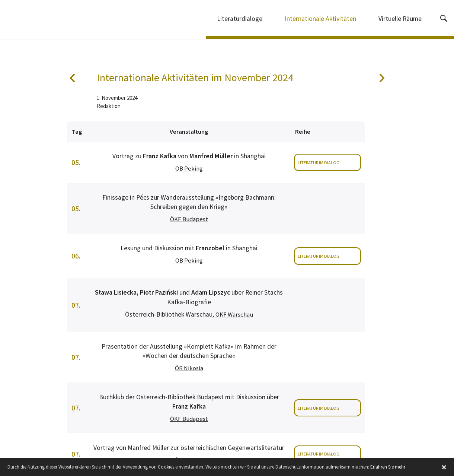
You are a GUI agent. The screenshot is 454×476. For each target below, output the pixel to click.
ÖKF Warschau (234, 315)
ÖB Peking (189, 169)
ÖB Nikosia (189, 368)
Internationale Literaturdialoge (50, 20)
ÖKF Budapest (189, 219)
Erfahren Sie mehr (388, 467)
